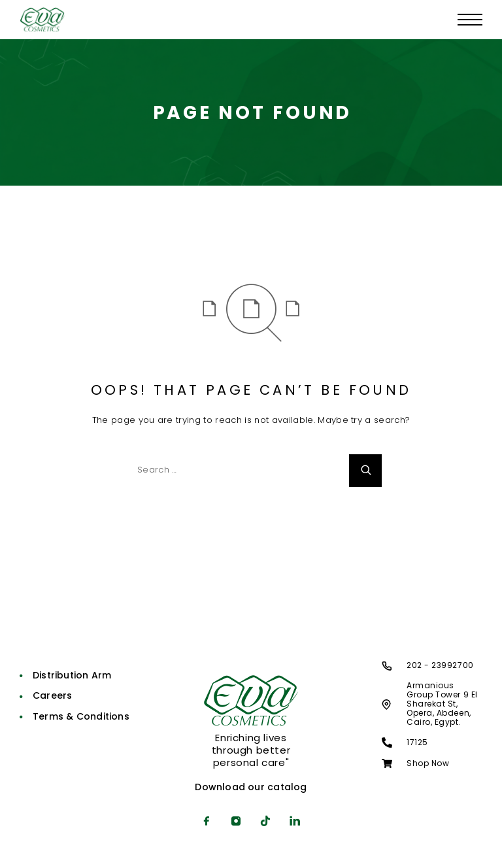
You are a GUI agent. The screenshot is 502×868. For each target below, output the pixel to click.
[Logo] (42, 20)
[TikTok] (266, 822)
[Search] (365, 471)
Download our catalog (251, 787)
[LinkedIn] (295, 822)
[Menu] (470, 20)
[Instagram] (236, 822)
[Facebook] (207, 822)
